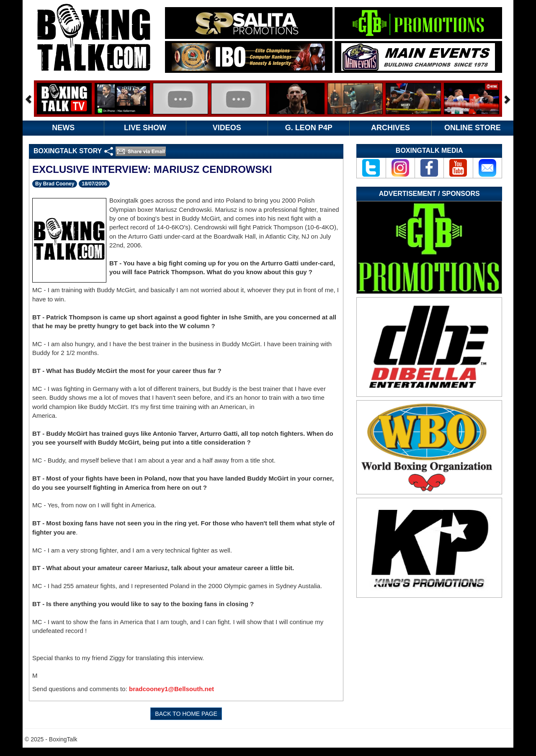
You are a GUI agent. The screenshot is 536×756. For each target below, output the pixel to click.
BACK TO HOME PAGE (186, 714)
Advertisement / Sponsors (429, 194)
